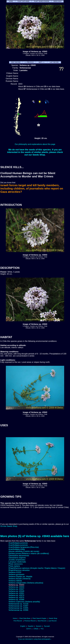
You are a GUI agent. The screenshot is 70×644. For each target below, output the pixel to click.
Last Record (52, 621)
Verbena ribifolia (15, 581)
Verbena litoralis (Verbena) (20, 579)
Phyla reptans (14, 566)
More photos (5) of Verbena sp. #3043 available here (35, 536)
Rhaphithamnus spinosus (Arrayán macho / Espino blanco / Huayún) (37, 568)
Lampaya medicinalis (17, 562)
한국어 (29, 629)
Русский (47, 626)
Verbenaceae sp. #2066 (18, 610)
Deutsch (39, 626)
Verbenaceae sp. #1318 (18, 604)
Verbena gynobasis (16, 574)
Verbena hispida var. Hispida (20, 577)
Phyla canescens (16, 564)
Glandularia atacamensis (19, 556)
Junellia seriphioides (17, 560)
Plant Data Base (25, 618)
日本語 (36, 629)
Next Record (42, 621)
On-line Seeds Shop (9, 526)
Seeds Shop (53, 618)
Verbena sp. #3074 (16, 595)
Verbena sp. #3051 (16, 593)
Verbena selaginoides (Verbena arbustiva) (26, 583)
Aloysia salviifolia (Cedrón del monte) (24, 551)
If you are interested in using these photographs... (35, 639)
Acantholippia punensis (18, 543)
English (23, 626)
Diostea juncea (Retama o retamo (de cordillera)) (29, 553)
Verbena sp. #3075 (16, 597)
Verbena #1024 (15, 572)
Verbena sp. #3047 (16, 589)
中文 (42, 629)
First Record (18, 621)
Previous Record (30, 621)
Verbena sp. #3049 (16, 591)
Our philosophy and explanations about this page (35, 144)
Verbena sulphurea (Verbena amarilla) (24, 602)
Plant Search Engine (39, 618)
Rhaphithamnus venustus (19, 570)
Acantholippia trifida (17, 549)
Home (15, 618)
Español (31, 626)
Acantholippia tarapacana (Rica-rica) (24, 547)
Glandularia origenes (17, 558)
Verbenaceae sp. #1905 (18, 608)
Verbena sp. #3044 (16, 587)
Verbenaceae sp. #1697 (18, 606)
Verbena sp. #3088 (16, 600)
